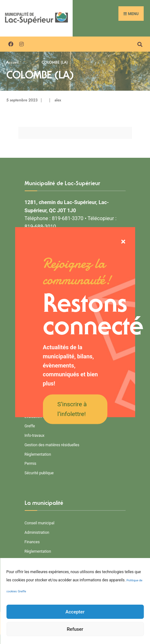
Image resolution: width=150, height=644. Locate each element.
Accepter (75, 631)
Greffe (22, 610)
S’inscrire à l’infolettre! (72, 409)
